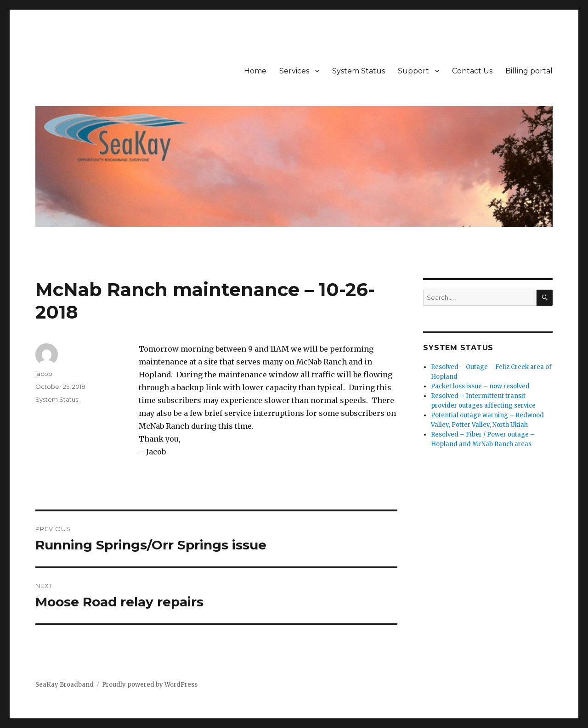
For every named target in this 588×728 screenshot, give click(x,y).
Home (255, 71)
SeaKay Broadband (65, 685)
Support (413, 71)
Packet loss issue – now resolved (480, 386)
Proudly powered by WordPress (150, 685)
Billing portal (529, 71)
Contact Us (472, 71)
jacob (44, 374)
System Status (359, 71)
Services (294, 71)
